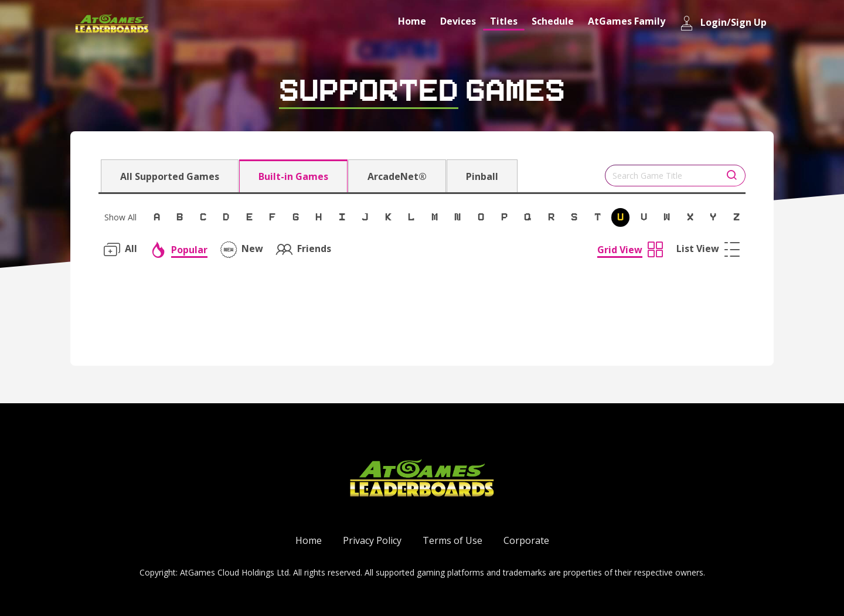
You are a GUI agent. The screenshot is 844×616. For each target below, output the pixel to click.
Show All (120, 217)
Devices (458, 21)
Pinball (482, 176)
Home (412, 21)
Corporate (526, 540)
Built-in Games (293, 176)
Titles (504, 21)
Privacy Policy (372, 540)
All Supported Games (170, 176)
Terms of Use (452, 540)
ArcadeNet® (397, 176)
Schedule (553, 21)
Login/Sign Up (723, 23)
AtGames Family (627, 21)
